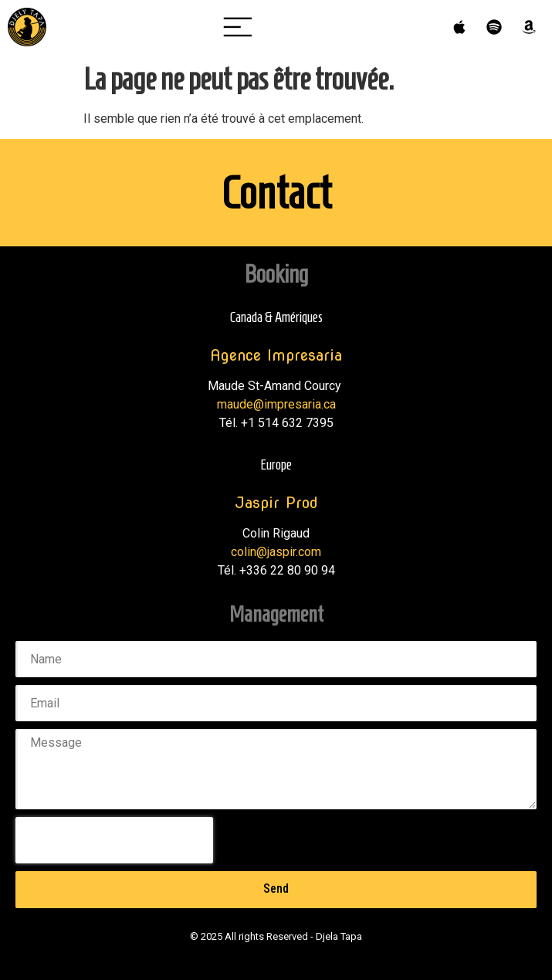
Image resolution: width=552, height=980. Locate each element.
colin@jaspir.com (276, 552)
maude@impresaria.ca (276, 404)
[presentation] (114, 840)
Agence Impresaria (276, 355)
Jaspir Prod (276, 503)
